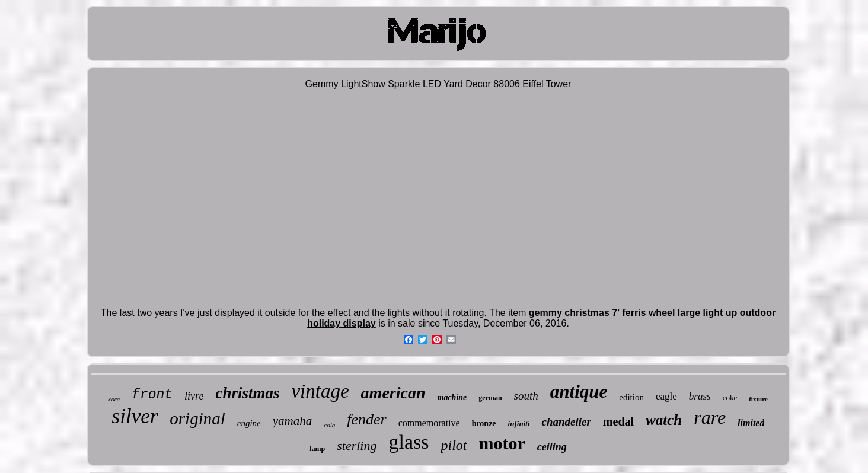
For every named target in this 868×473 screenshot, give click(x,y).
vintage (320, 391)
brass (700, 396)
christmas (247, 393)
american (393, 393)
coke (730, 397)
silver (135, 416)
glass (409, 442)
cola (329, 425)
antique (579, 391)
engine (249, 423)
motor (502, 443)
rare (710, 417)
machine (452, 397)
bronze (484, 424)
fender (366, 419)
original (197, 418)
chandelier (566, 422)
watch (664, 420)
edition (631, 397)
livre (194, 396)
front (152, 395)
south (526, 396)
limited (751, 423)
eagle (666, 396)
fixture (758, 399)
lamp (317, 449)
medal (618, 421)
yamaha (293, 421)
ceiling (552, 447)
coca (114, 399)
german (490, 398)
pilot (454, 445)
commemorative (429, 423)
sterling (357, 445)
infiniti (519, 424)
